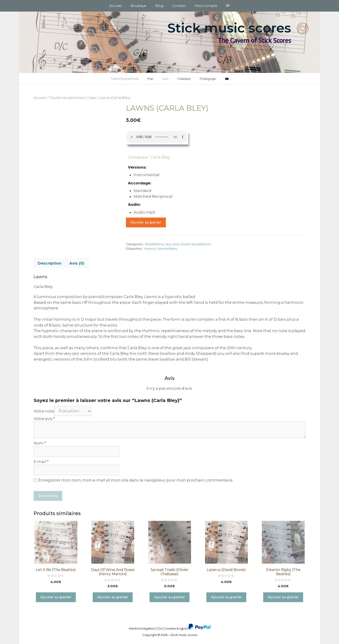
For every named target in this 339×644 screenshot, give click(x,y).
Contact (179, 6)
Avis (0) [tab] (77, 263)
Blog (159, 6)
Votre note (44, 411)
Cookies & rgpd (175, 628)
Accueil (115, 6)
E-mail (41, 462)
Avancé (150, 249)
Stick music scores (229, 28)
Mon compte (206, 6)
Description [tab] (50, 263)
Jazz (165, 79)
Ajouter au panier (146, 222)
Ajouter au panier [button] (56, 597)
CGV (159, 628)
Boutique (139, 6)
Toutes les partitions (124, 79)
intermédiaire (167, 249)
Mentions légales (141, 628)
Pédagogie (208, 79)
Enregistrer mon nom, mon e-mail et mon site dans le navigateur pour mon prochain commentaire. (136, 480)
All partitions (154, 244)
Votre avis (44, 419)
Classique (184, 79)
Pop (150, 79)
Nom (40, 443)
